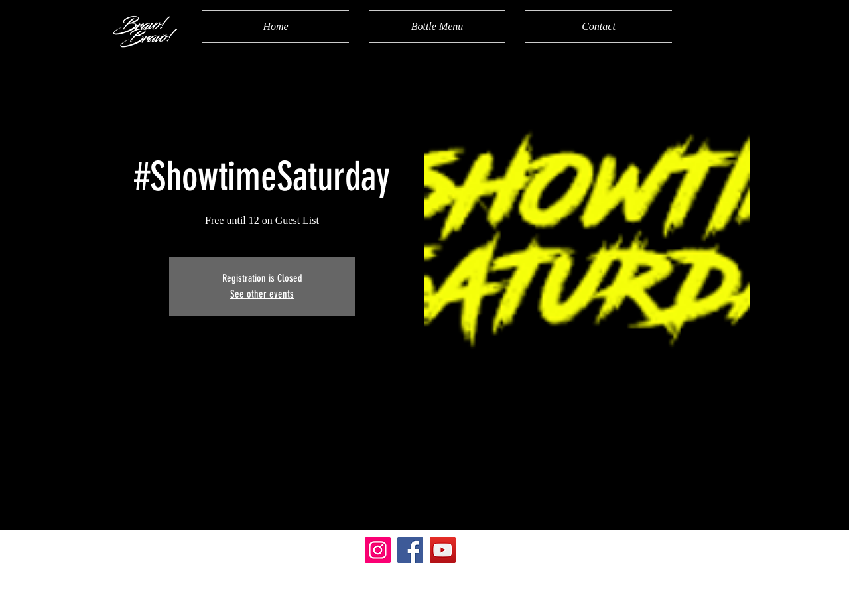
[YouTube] (443, 550)
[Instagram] (378, 550)
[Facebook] (410, 550)
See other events (262, 294)
